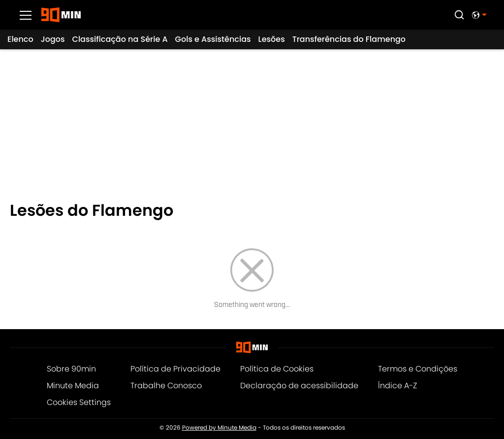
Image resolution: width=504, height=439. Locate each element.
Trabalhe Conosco (166, 386)
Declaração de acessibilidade (299, 386)
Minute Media (73, 386)
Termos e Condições (418, 369)
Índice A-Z (397, 386)
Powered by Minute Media (219, 428)
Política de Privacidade (175, 369)
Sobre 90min (71, 369)
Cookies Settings (79, 402)
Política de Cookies (277, 369)
